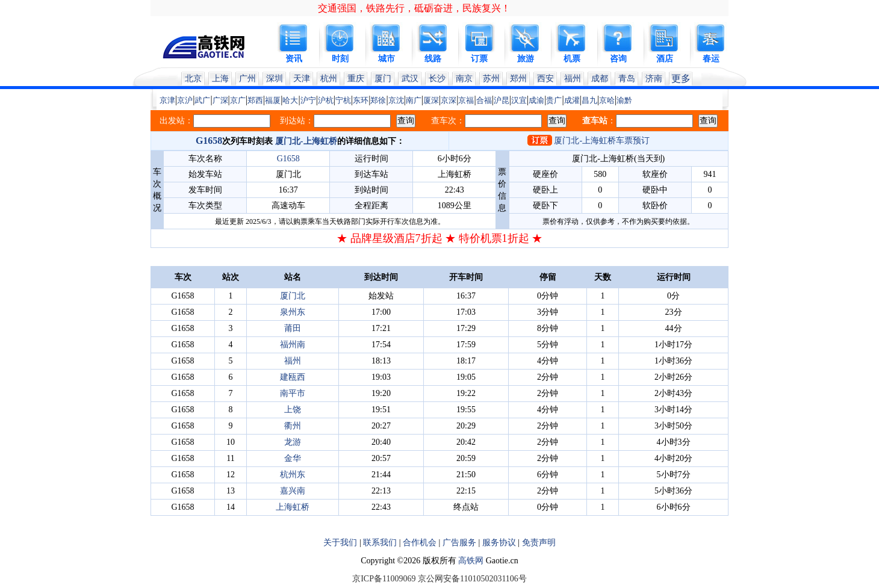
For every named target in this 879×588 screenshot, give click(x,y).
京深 (449, 100)
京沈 (396, 100)
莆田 (293, 328)
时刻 (340, 59)
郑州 (518, 79)
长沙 (437, 79)
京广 (238, 100)
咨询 (618, 59)
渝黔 (624, 100)
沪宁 (308, 100)
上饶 (293, 410)
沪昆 (502, 100)
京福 (466, 100)
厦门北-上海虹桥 (306, 141)
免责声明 (539, 543)
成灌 (572, 100)
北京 (193, 79)
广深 (220, 100)
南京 (464, 79)
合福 (484, 100)
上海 (220, 79)
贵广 (554, 100)
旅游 (526, 59)
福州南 (293, 345)
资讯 (294, 59)
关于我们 (340, 543)
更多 (681, 79)
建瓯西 (293, 377)
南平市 (293, 393)
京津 (167, 100)
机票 (572, 59)
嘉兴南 (293, 491)
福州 (573, 79)
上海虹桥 (293, 507)
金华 (293, 458)
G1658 (209, 141)
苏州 (491, 79)
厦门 (383, 79)
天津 (302, 79)
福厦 (273, 100)
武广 (202, 100)
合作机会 (420, 543)
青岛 (627, 79)
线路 (433, 59)
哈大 (290, 100)
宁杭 (343, 100)
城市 (387, 59)
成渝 (536, 100)
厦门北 (293, 296)
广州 (247, 79)
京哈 (607, 100)
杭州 (329, 79)
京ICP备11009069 (384, 579)
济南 (654, 79)
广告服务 (459, 543)
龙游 (293, 442)
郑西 (255, 100)
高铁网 (471, 561)
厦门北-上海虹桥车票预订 (602, 141)
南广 (414, 100)
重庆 (356, 79)
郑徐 (378, 100)
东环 (361, 100)
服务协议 (499, 543)
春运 (711, 59)
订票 (479, 59)
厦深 (431, 100)
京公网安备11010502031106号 (472, 579)
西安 (545, 79)
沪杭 (326, 100)
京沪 (185, 100)
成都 (600, 79)
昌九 (589, 100)
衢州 (293, 426)
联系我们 (380, 543)
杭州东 (293, 475)
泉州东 (293, 312)
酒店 (665, 59)
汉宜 (519, 100)
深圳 (275, 79)
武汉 (410, 79)
